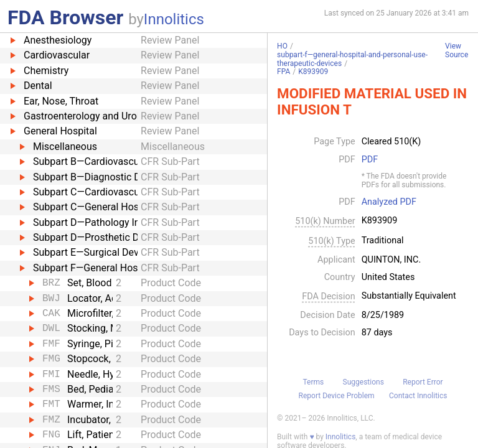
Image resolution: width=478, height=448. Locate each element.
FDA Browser (65, 17)
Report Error (423, 382)
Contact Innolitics (418, 396)
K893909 (313, 72)
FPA (284, 72)
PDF (370, 160)
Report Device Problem (337, 396)
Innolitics (174, 19)
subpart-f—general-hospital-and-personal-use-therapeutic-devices (352, 59)
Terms (313, 382)
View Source (457, 51)
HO (282, 46)
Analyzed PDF (389, 202)
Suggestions (363, 382)
